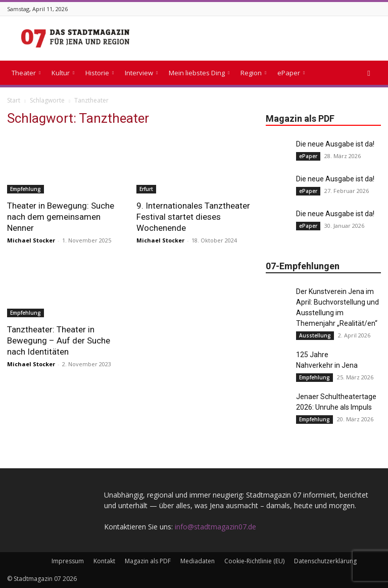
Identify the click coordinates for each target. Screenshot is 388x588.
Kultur (63, 73)
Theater (26, 73)
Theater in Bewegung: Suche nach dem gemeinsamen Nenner (61, 217)
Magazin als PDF (148, 561)
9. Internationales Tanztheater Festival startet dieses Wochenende (193, 217)
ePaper (291, 73)
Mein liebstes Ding (199, 73)
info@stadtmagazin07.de (215, 527)
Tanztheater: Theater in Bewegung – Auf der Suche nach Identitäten (59, 340)
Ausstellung (315, 335)
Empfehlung (26, 189)
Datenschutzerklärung (325, 561)
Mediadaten (198, 561)
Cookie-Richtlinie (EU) (254, 561)
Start (14, 100)
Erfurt (146, 189)
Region (253, 73)
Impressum (68, 561)
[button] (369, 73)
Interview (141, 73)
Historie (100, 73)
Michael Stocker (31, 240)
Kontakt (104, 561)
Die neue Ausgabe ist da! (335, 144)
